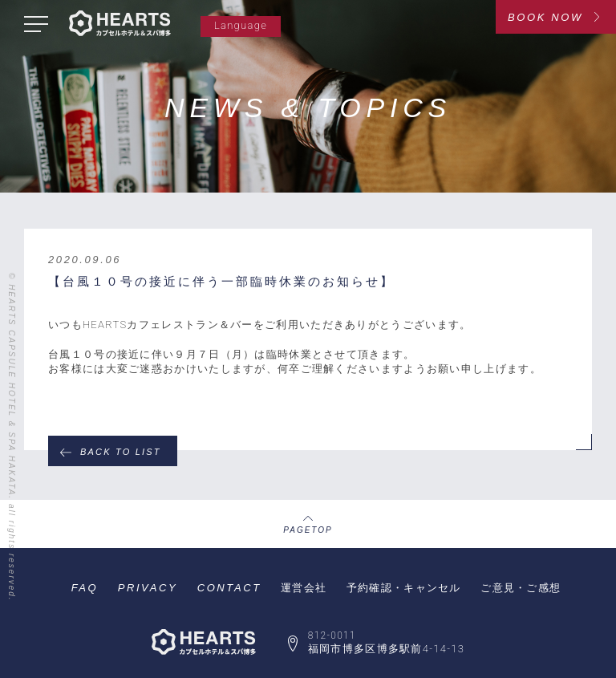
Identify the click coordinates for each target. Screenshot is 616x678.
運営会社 (304, 588)
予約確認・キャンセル (404, 588)
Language (241, 25)
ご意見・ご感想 (521, 588)
